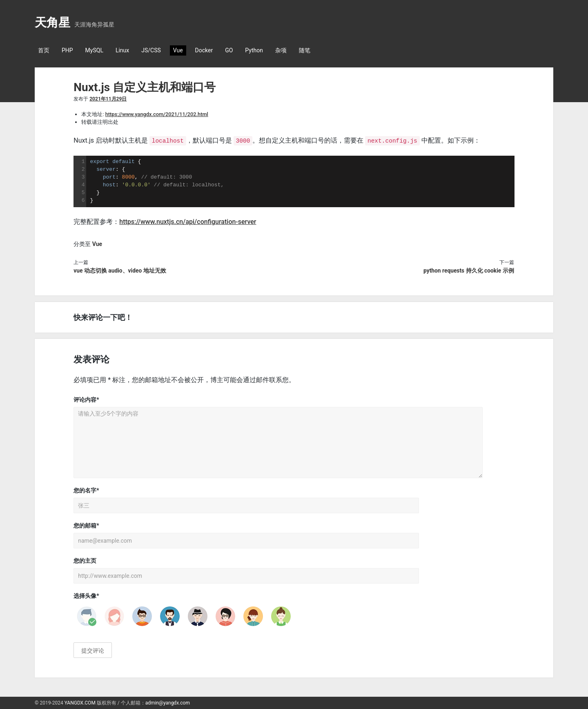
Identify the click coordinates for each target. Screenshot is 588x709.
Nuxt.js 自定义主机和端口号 (145, 87)
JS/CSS (151, 50)
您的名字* (86, 490)
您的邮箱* (86, 526)
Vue (178, 50)
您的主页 (85, 561)
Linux (122, 50)
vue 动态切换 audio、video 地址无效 (120, 270)
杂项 (281, 50)
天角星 (52, 22)
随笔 (305, 50)
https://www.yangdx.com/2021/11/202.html (157, 114)
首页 (44, 50)
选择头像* (86, 596)
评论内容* (86, 400)
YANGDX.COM (80, 703)
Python (254, 50)
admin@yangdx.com (168, 703)
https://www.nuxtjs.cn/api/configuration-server (188, 221)
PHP (67, 50)
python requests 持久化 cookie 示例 (469, 270)
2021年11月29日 (108, 99)
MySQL (94, 50)
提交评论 (93, 651)
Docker (204, 50)
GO (229, 50)
